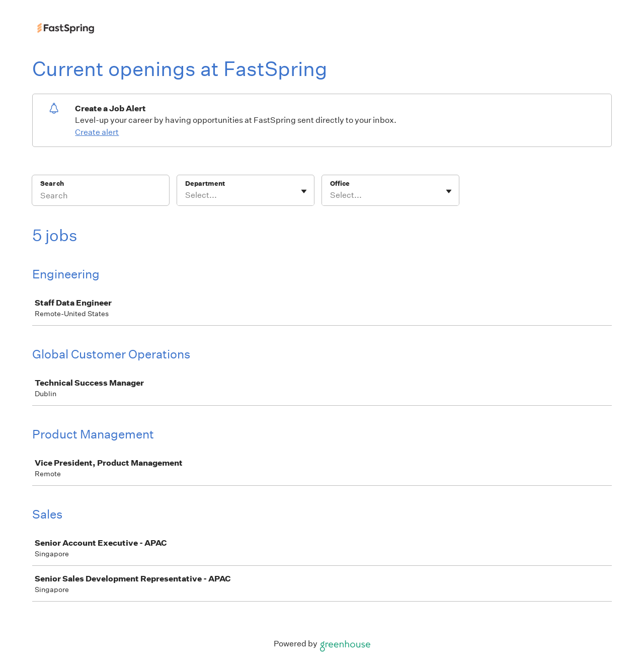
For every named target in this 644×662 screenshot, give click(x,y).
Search (52, 183)
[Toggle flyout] (304, 191)
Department (205, 183)
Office (340, 183)
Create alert (97, 132)
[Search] (101, 197)
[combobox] (186, 195)
